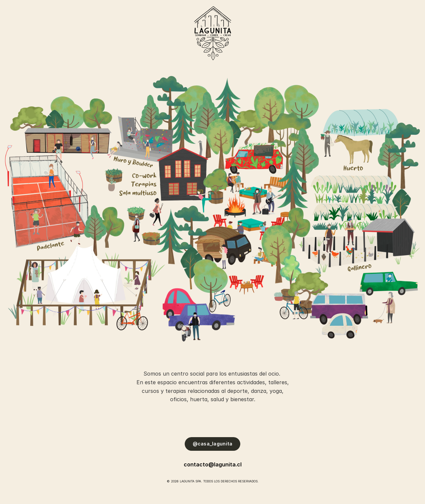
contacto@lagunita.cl (213, 464)
